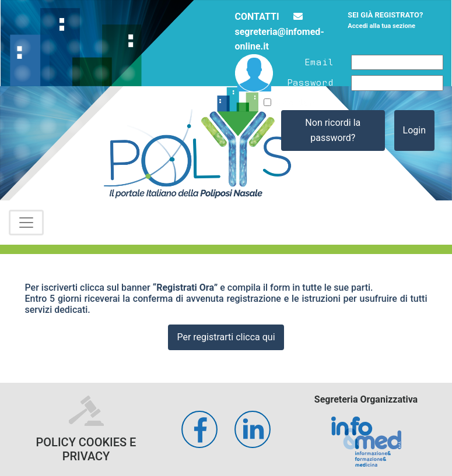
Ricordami (296, 103)
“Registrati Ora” (185, 288)
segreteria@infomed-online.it (280, 32)
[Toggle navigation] (26, 223)
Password (310, 82)
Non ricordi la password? (333, 130)
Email (319, 61)
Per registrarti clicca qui (226, 337)
